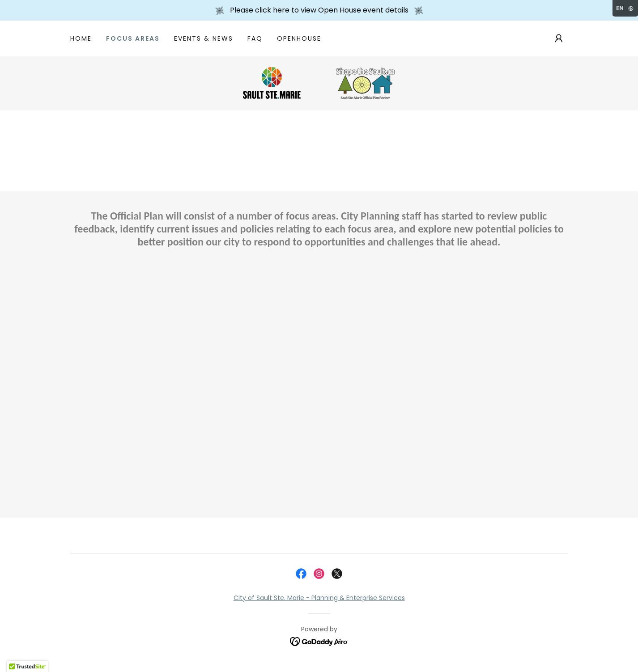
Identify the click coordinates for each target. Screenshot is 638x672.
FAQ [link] (255, 38)
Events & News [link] (204, 38)
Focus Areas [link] (133, 38)
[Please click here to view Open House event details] (319, 10)
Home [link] (81, 38)
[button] (559, 38)
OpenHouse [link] (299, 38)
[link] (319, 83)
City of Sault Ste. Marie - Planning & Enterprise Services (319, 598)
